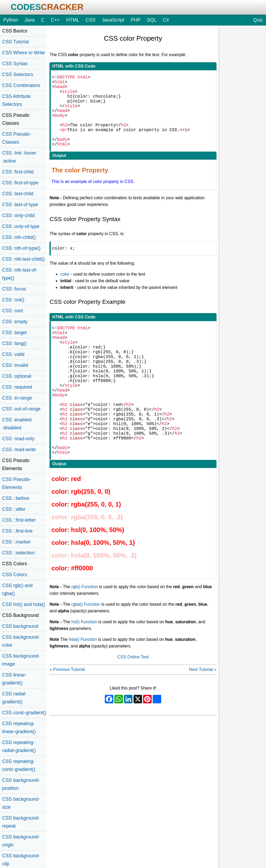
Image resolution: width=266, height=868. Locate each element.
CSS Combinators (21, 85)
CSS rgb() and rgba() (17, 589)
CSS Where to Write (24, 53)
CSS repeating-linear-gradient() (19, 728)
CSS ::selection (18, 553)
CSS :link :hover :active (19, 157)
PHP (136, 20)
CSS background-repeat (21, 822)
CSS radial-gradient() (14, 698)
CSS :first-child (18, 172)
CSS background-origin (21, 841)
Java (30, 20)
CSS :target (14, 333)
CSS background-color (21, 641)
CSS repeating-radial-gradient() (19, 746)
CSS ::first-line (17, 531)
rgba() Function (86, 650)
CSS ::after (14, 509)
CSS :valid (13, 354)
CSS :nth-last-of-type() (20, 274)
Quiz (258, 20)
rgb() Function (85, 632)
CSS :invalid (15, 365)
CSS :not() (13, 300)
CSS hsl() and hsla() (24, 604)
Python (11, 20)
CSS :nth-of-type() (21, 248)
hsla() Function (83, 685)
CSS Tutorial (16, 42)
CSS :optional (17, 376)
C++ (55, 20)
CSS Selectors (18, 74)
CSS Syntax (15, 64)
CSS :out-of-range (21, 409)
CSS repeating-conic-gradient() (19, 765)
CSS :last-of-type (20, 205)
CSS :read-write (19, 450)
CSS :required (17, 387)
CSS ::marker (16, 542)
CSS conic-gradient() (24, 713)
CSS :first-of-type (20, 183)
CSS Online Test (133, 703)
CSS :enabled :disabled (17, 424)
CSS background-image (21, 660)
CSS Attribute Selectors (16, 100)
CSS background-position (21, 784)
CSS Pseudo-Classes (17, 138)
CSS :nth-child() (19, 237)
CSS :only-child (18, 215)
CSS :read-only (18, 439)
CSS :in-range (17, 398)
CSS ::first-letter (19, 520)
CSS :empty (15, 322)
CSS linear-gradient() (14, 679)
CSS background (20, 626)
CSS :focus (14, 289)
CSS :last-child (18, 194)
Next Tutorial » (203, 715)
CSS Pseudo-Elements (17, 483)
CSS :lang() (14, 343)
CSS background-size (21, 803)
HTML (73, 20)
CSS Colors (15, 575)
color (65, 291)
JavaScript (113, 20)
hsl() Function (84, 668)
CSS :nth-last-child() (23, 259)
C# (166, 20)
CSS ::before (16, 498)
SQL (152, 20)
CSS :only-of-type (21, 226)
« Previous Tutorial (67, 715)
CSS (91, 20)
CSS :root (13, 311)
